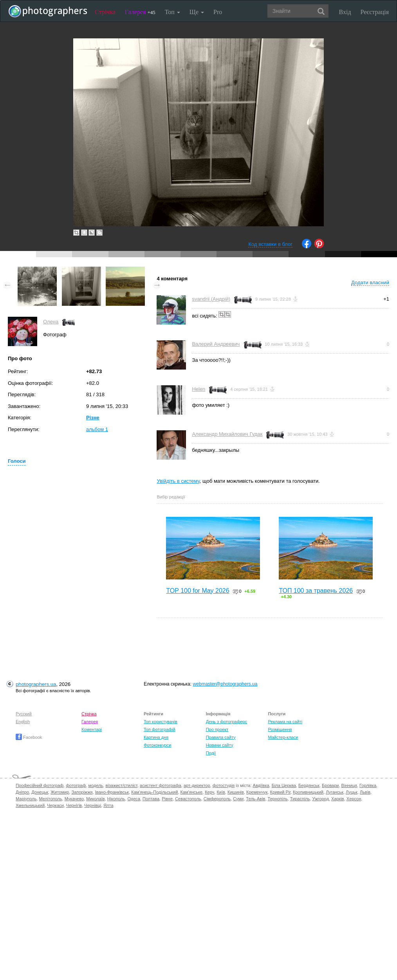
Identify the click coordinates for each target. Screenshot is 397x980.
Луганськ (335, 792)
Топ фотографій (160, 729)
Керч (209, 792)
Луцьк (352, 792)
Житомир (60, 792)
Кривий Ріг (280, 792)
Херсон (354, 799)
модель (96, 785)
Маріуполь (26, 799)
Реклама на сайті (285, 722)
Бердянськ (309, 785)
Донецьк (40, 792)
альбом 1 (97, 429)
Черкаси (55, 805)
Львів (365, 792)
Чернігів (74, 805)
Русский (24, 714)
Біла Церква (284, 785)
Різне (93, 418)
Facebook (29, 737)
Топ (172, 12)
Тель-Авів (255, 799)
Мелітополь (51, 799)
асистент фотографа (161, 785)
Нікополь (116, 799)
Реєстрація (375, 12)
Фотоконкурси (157, 745)
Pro (218, 12)
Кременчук (257, 792)
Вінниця (349, 785)
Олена (51, 322)
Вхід (345, 12)
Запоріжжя (82, 792)
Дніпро (22, 792)
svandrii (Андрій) (211, 299)
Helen (198, 389)
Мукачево (74, 799)
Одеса (134, 799)
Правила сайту (221, 737)
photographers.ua (36, 684)
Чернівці (93, 805)
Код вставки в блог (270, 244)
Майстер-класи (283, 737)
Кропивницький (308, 792)
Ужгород (321, 799)
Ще (197, 12)
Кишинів (236, 792)
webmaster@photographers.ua (225, 684)
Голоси (17, 461)
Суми (238, 799)
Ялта (108, 805)
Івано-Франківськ (112, 792)
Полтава (151, 799)
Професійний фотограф (40, 785)
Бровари (330, 785)
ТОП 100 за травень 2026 (316, 591)
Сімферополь (217, 799)
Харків (338, 799)
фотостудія (224, 785)
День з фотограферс (227, 722)
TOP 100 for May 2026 (198, 591)
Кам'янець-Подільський (154, 792)
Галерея (140, 12)
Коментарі (92, 729)
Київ (221, 792)
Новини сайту (220, 745)
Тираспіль (300, 799)
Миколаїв (96, 799)
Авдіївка (261, 785)
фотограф (76, 785)
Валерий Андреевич (216, 344)
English (23, 722)
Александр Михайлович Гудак (227, 434)
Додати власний (370, 282)
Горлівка (368, 785)
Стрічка (105, 12)
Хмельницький (30, 805)
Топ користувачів (161, 722)
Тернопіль (278, 799)
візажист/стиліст (121, 785)
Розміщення (280, 729)
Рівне (167, 799)
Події (211, 753)
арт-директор (197, 785)
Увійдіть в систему (178, 481)
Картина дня (156, 737)
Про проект (217, 729)
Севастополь (188, 799)
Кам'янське (192, 792)
